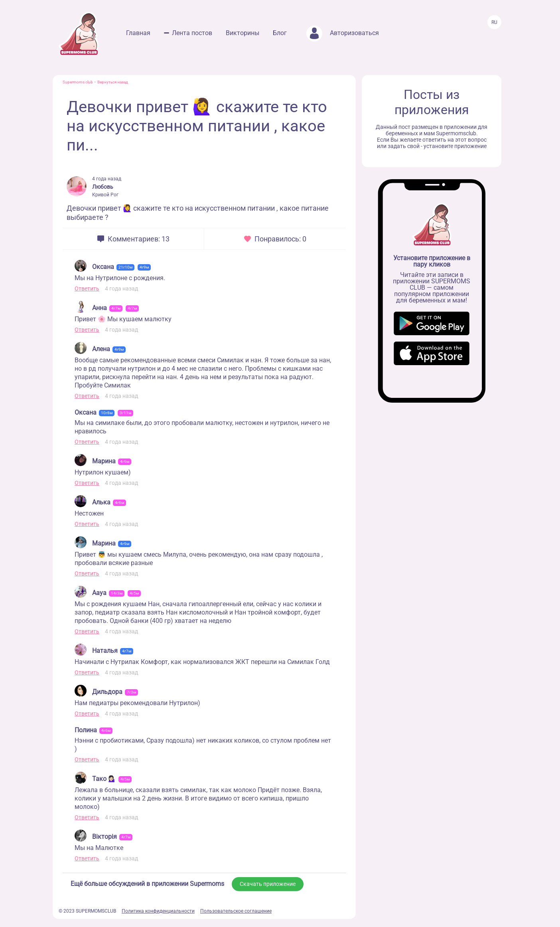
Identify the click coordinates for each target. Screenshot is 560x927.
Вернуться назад (113, 82)
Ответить (87, 289)
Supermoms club (78, 82)
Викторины (243, 33)
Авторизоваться (343, 33)
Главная (138, 33)
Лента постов (192, 33)
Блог (280, 33)
